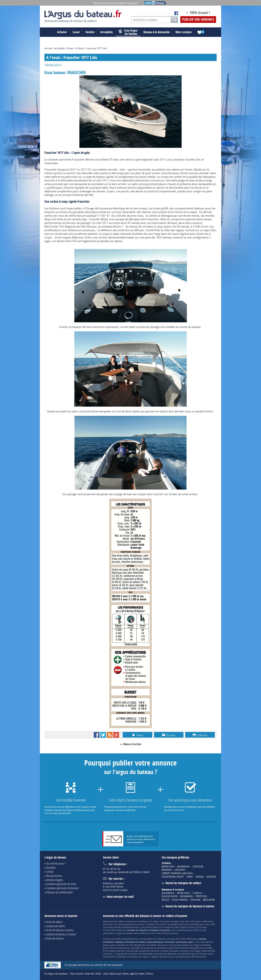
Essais (70, 48)
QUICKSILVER (170, 896)
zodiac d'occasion (157, 924)
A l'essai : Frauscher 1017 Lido (91, 48)
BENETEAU (168, 867)
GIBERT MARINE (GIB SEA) (177, 873)
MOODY (211, 877)
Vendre (90, 32)
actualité (195, 948)
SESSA (165, 900)
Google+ (116, 735)
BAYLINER (209, 900)
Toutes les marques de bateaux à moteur (190, 906)
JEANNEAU (184, 867)
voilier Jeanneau (126, 924)
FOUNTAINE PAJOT (173, 877)
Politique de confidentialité (59, 892)
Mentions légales (55, 880)
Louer (76, 32)
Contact (50, 872)
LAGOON (180, 870)
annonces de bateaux (138, 921)
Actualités (106, 32)
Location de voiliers (56, 926)
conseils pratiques (169, 951)
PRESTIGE (201, 896)
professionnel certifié (188, 930)
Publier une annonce (198, 19)
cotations (161, 939)
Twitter (103, 735)
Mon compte (184, 32)
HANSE (200, 877)
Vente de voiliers (54, 922)
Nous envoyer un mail (120, 897)
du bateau (128, 32)
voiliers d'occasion (161, 921)
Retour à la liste (132, 744)
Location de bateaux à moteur (61, 934)
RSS (110, 735)
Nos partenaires (54, 876)
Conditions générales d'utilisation (62, 888)
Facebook (97, 735)
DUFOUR (198, 867)
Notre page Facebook (176, 13)
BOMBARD (187, 896)
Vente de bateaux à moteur (60, 930)
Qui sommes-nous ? (56, 863)
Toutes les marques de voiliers (183, 883)
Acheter (62, 32)
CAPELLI (197, 893)
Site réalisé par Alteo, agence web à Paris (128, 974)
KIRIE (190, 877)
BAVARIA (167, 870)
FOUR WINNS (180, 900)
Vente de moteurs (55, 938)
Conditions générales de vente (61, 884)
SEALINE (195, 900)
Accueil (48, 48)
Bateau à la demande (157, 32)
